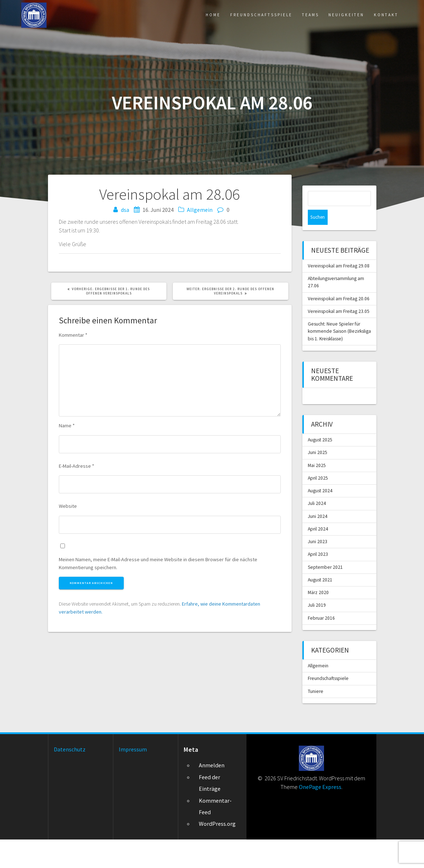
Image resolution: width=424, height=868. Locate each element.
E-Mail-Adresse (77, 467)
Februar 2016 (322, 645)
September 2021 (326, 592)
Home (164, 16)
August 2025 (321, 460)
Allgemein (200, 210)
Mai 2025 (317, 486)
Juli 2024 (317, 526)
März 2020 (319, 618)
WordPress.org (217, 852)
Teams (287, 16)
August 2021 (321, 605)
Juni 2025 (318, 473)
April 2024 (318, 552)
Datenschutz (70, 778)
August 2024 (321, 513)
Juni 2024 (318, 539)
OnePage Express (320, 815)
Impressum (133, 778)
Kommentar (73, 336)
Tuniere (316, 719)
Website (68, 507)
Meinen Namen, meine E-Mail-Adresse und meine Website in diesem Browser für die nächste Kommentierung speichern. (158, 565)
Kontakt (382, 16)
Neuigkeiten (332, 16)
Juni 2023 (318, 566)
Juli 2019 (317, 632)
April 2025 (318, 500)
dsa (125, 210)
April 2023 (318, 579)
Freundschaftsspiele (224, 16)
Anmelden (212, 794)
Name (67, 427)
